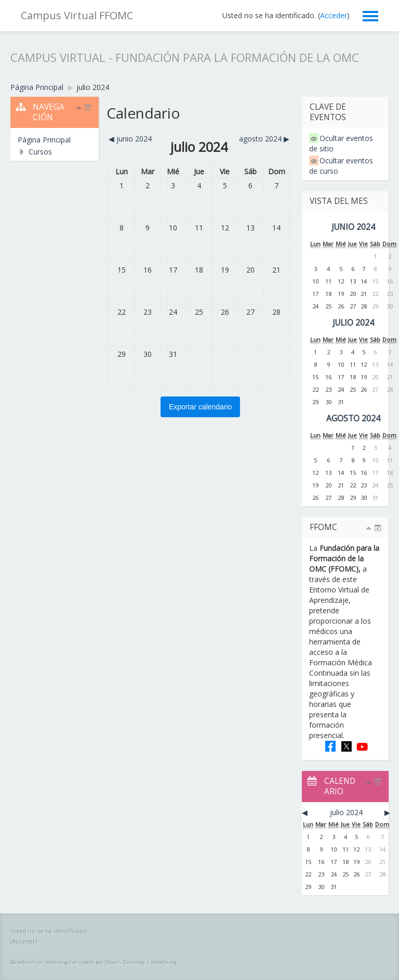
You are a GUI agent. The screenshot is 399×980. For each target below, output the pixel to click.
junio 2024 (353, 227)
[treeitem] (55, 140)
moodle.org (164, 962)
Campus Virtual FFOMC (77, 15)
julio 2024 (93, 87)
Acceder (334, 15)
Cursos (40, 152)
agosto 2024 (353, 418)
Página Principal (44, 140)
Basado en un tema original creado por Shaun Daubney (78, 962)
